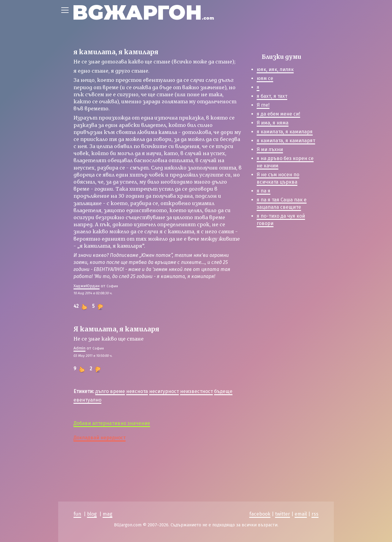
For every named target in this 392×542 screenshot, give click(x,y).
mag (107, 514)
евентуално (87, 400)
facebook (260, 514)
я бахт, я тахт (272, 96)
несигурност (164, 391)
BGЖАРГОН (143, 12)
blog (92, 514)
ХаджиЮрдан (87, 286)
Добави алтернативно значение (112, 423)
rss (315, 514)
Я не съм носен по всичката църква (278, 178)
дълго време (110, 391)
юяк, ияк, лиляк (275, 69)
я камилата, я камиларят (286, 141)
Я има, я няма (273, 123)
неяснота (137, 391)
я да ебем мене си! (278, 114)
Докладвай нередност (100, 438)
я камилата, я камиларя (285, 132)
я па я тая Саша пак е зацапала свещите (282, 203)
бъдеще (223, 391)
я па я (264, 191)
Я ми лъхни (270, 149)
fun (77, 514)
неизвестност (196, 391)
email (301, 514)
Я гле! (263, 105)
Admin (79, 348)
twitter (283, 514)
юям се (265, 78)
